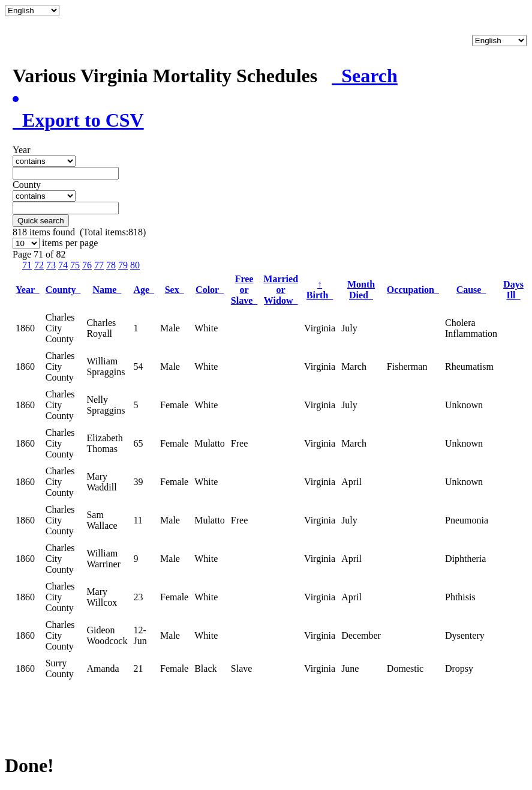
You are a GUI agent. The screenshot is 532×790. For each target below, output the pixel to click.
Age (144, 290)
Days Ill (513, 290)
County (63, 290)
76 (87, 265)
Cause (471, 290)
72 (39, 265)
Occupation (413, 290)
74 (63, 265)
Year (28, 290)
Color (210, 290)
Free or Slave (244, 290)
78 (111, 265)
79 (123, 265)
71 (27, 265)
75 (75, 265)
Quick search (41, 221)
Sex (175, 290)
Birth (320, 290)
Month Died (361, 290)
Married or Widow (281, 290)
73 (51, 265)
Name (107, 290)
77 (99, 265)
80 (135, 265)
